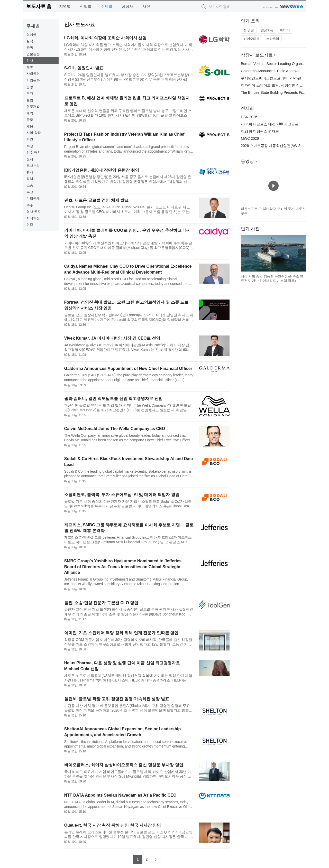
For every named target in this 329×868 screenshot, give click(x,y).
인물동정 (33, 54)
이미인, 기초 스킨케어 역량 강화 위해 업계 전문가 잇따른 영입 (121, 633)
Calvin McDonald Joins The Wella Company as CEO (115, 429)
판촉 (30, 47)
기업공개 (33, 198)
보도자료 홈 (39, 6)
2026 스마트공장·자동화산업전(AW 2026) (274, 146)
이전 (245, 253)
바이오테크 (252, 39)
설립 (30, 100)
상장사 (127, 6)
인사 (30, 60)
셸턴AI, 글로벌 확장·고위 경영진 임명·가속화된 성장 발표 (117, 699)
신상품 (31, 34)
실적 (30, 41)
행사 (30, 172)
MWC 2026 (250, 138)
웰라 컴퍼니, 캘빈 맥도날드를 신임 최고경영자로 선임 (113, 399)
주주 (30, 205)
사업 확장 (34, 133)
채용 (30, 126)
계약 (30, 113)
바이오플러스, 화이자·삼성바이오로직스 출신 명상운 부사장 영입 (124, 765)
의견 (30, 139)
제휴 (30, 67)
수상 (30, 146)
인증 (30, 225)
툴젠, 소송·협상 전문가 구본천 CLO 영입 (101, 603)
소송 (30, 185)
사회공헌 (33, 74)
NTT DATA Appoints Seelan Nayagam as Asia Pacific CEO (120, 795)
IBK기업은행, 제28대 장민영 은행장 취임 (102, 170)
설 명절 (249, 30)
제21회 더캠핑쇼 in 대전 (260, 131)
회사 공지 (34, 212)
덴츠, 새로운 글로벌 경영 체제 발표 (97, 200)
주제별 (107, 6)
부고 (30, 192)
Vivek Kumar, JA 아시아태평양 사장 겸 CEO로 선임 (112, 338)
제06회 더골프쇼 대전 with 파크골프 (270, 124)
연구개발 (33, 106)
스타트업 (273, 39)
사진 (146, 6)
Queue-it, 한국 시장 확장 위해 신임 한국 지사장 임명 (113, 825)
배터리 (285, 30)
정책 (30, 179)
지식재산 (33, 218)
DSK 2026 (249, 117)
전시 (30, 159)
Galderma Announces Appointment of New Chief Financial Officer (128, 368)
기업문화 (33, 80)
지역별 (65, 6)
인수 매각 (34, 152)
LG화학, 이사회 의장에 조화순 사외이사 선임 (106, 38)
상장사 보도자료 (257, 55)
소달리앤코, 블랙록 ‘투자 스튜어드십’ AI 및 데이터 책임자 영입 (122, 495)
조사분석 (33, 166)
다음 (302, 253)
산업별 (86, 6)
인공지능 (267, 30)
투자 (30, 93)
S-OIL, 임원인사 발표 (84, 68)
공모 (30, 120)
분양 (30, 87)
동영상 (247, 161)
